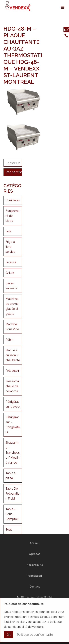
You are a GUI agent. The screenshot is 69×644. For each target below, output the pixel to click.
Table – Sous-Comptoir (12, 514)
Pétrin (9, 340)
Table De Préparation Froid (13, 494)
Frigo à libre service (10, 247)
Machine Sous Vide (12, 327)
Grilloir (10, 273)
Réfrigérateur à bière (13, 404)
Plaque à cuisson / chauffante (13, 355)
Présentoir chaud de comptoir (12, 386)
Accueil (34, 543)
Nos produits (35, 565)
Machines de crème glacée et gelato (12, 306)
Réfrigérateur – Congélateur (13, 425)
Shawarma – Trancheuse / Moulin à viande (13, 453)
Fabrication (35, 576)
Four (9, 231)
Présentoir (12, 371)
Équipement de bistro (12, 216)
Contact (35, 587)
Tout (9, 530)
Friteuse (11, 262)
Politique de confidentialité (34, 598)
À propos (35, 554)
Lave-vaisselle (11, 286)
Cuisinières (13, 200)
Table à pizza (10, 476)
